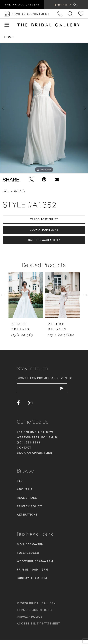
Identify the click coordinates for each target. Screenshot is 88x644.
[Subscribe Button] (67, 392)
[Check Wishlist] (81, 14)
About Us (25, 494)
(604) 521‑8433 (29, 447)
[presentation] (26, 298)
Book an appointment (35, 457)
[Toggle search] (70, 14)
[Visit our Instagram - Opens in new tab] (30, 407)
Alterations (27, 519)
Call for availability (44, 243)
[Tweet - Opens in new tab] (31, 179)
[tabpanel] (44, 108)
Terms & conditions (34, 614)
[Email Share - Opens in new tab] (57, 180)
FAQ (20, 485)
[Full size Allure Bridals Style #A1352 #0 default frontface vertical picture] (44, 108)
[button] (7, 25)
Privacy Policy (29, 510)
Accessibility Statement (39, 628)
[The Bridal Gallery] (49, 25)
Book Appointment (44, 231)
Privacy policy (30, 621)
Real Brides (27, 502)
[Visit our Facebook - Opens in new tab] (18, 407)
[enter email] (45, 392)
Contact (24, 452)
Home (9, 37)
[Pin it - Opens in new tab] (44, 179)
